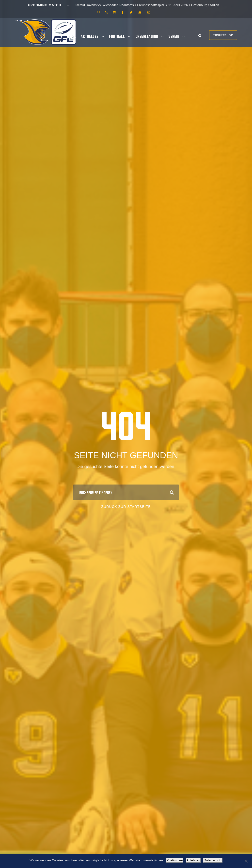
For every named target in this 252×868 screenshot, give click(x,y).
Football (117, 36)
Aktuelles (90, 36)
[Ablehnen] (246, 861)
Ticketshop (223, 35)
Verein (174, 36)
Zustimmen (175, 860)
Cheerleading (147, 36)
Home (71, 36)
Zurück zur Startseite (126, 507)
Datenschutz (213, 860)
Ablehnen (193, 860)
